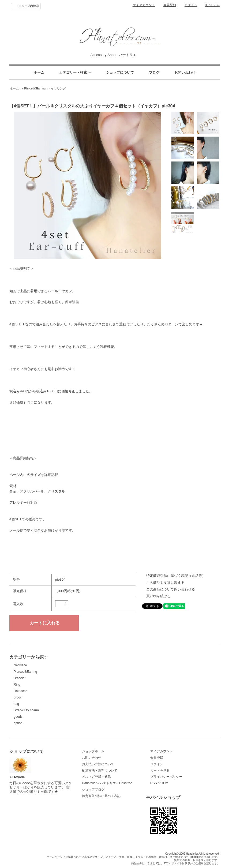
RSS (154, 783)
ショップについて (120, 72)
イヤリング (58, 88)
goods (18, 717)
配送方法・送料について (100, 771)
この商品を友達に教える (165, 583)
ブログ (154, 72)
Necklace (20, 665)
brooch (19, 697)
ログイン (191, 5)
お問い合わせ (185, 72)
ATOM (164, 783)
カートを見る (160, 771)
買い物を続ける (158, 596)
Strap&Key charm (26, 710)
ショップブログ (93, 790)
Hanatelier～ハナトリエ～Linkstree (107, 783)
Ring (17, 685)
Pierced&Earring (35, 88)
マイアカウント (144, 5)
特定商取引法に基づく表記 (101, 796)
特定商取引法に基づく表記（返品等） (176, 576)
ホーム (39, 72)
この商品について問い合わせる (171, 589)
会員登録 (170, 5)
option (18, 723)
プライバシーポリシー (166, 777)
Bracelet (20, 678)
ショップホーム (93, 751)
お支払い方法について (98, 764)
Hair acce (20, 691)
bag (16, 704)
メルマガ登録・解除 (96, 777)
